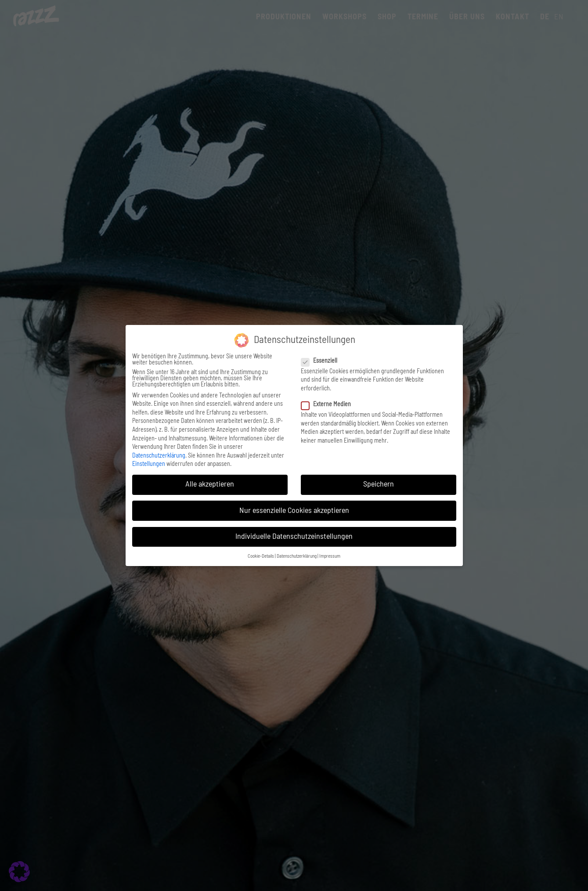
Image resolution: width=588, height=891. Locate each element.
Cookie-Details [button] (261, 556)
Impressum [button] (330, 556)
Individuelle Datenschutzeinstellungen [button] (294, 537)
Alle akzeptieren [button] (210, 484)
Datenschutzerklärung (159, 456)
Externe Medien (330, 404)
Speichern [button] (379, 484)
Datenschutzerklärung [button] (297, 556)
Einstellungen (149, 464)
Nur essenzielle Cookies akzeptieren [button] (294, 511)
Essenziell (323, 361)
